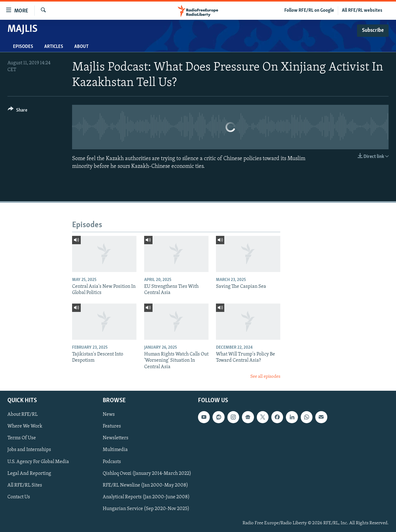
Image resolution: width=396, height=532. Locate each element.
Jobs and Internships (29, 450)
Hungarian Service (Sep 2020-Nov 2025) (146, 509)
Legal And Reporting (29, 473)
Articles (54, 47)
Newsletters (116, 438)
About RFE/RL (23, 415)
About (81, 47)
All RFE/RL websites (362, 11)
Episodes (23, 47)
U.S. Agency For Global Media (38, 462)
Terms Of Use (22, 438)
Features (112, 426)
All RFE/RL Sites (25, 485)
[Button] (17, 111)
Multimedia (115, 450)
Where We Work (25, 426)
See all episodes (265, 377)
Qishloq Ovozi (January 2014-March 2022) (147, 473)
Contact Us (19, 497)
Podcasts (112, 462)
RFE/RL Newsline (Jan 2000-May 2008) (145, 485)
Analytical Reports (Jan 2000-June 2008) (146, 497)
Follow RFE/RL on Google (309, 11)
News (109, 415)
